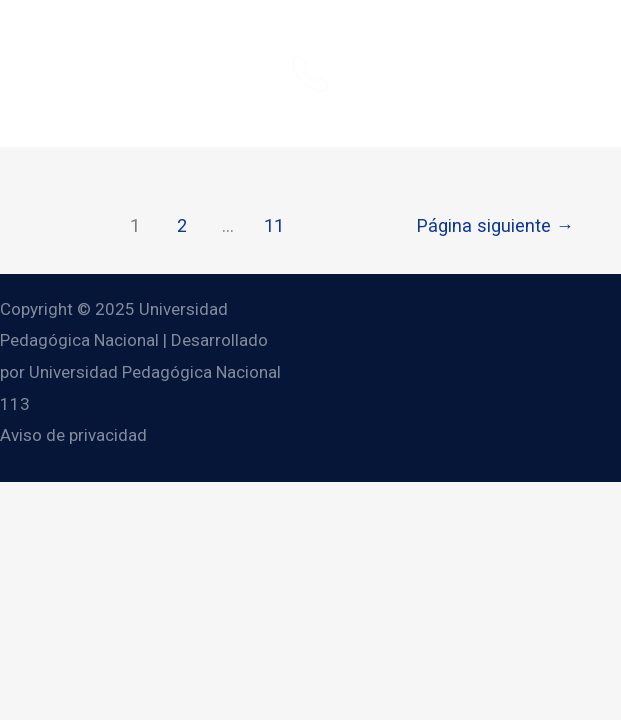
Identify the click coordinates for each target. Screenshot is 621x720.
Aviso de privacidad (73, 435)
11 (274, 225)
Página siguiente (495, 225)
